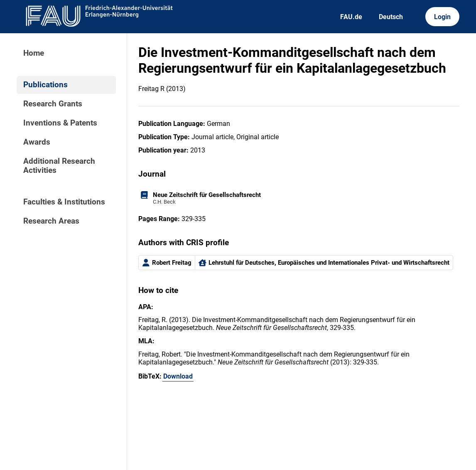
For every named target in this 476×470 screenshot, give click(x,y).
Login (442, 17)
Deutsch (391, 17)
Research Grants (53, 104)
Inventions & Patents (60, 123)
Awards (37, 142)
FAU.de (351, 17)
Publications (45, 85)
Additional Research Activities (59, 166)
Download (178, 376)
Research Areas (51, 221)
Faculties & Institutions (64, 202)
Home (34, 53)
